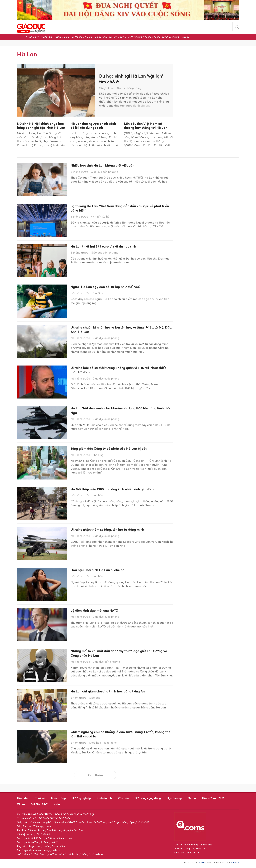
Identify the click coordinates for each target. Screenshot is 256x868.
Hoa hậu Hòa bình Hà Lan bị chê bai (108, 572)
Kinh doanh (103, 37)
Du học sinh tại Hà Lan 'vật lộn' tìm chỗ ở (134, 79)
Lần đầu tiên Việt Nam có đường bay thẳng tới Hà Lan (146, 126)
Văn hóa (120, 37)
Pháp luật (98, 462)
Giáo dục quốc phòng (106, 341)
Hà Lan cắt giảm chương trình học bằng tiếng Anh (118, 697)
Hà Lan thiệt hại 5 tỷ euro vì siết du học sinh (116, 247)
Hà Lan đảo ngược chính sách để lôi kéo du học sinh (93, 126)
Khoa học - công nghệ (103, 747)
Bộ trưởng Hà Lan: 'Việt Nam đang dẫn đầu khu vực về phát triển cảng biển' (120, 209)
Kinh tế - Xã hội (100, 219)
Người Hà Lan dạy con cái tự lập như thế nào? (118, 287)
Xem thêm (95, 777)
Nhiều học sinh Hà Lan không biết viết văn (114, 166)
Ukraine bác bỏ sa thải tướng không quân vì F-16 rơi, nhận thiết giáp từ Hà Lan (121, 371)
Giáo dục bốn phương (129, 89)
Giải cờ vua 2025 (213, 800)
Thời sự (47, 37)
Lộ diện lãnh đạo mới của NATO (104, 613)
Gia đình (98, 294)
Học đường (171, 37)
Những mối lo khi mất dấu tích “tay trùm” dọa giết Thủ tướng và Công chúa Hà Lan (118, 656)
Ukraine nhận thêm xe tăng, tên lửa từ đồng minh (121, 532)
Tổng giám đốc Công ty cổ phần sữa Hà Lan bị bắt (118, 452)
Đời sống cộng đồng (144, 37)
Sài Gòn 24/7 (39, 806)
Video (21, 806)
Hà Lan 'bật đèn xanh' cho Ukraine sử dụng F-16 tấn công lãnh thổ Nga (120, 412)
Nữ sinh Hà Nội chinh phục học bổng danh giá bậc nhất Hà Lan (41, 126)
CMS (206, 865)
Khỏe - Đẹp (62, 37)
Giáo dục (32, 37)
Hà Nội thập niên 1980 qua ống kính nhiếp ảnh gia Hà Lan (119, 495)
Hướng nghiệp (82, 37)
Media (186, 37)
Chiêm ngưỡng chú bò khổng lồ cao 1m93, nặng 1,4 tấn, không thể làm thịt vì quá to (120, 737)
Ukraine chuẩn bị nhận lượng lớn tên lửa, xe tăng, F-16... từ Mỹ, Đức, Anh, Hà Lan (122, 331)
